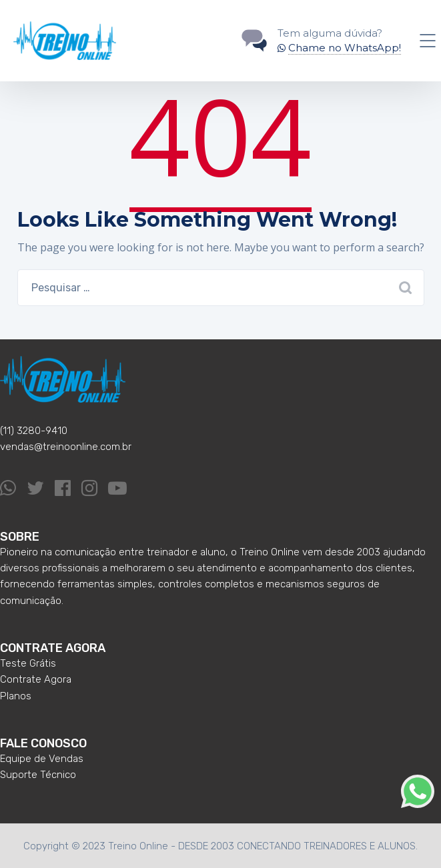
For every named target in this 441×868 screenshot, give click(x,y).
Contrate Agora (36, 679)
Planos (16, 696)
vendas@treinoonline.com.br (66, 447)
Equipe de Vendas (42, 759)
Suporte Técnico (38, 775)
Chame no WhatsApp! (345, 48)
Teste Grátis (28, 663)
